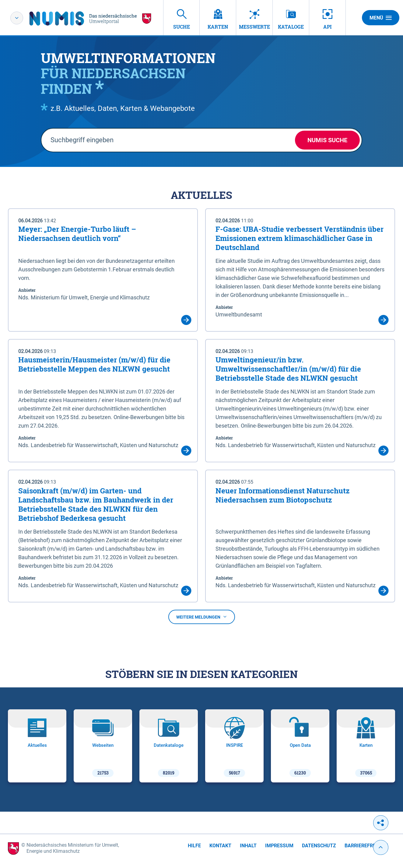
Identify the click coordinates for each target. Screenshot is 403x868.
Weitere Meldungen (202, 617)
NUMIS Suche (327, 140)
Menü (381, 18)
